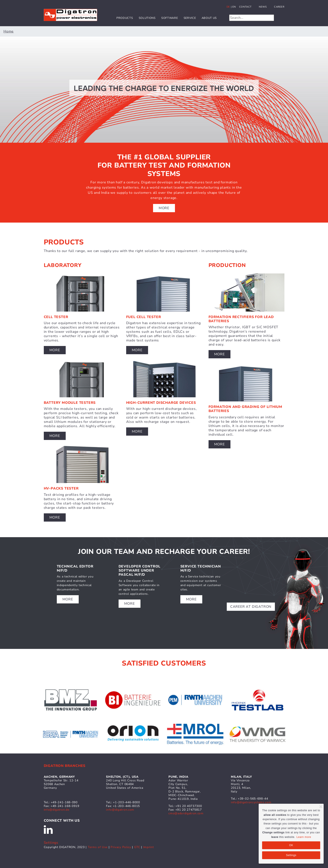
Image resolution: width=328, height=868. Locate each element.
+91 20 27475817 (189, 810)
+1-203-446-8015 (126, 806)
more (68, 599)
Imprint (149, 847)
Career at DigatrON (251, 607)
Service (190, 18)
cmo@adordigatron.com (186, 813)
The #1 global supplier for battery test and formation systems (164, 165)
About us (209, 18)
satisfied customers (164, 663)
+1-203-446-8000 (126, 802)
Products (125, 18)
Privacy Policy (121, 847)
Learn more (304, 837)
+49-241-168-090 (64, 802)
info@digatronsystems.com (251, 802)
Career (279, 7)
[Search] (252, 18)
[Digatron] (70, 15)
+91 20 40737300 (189, 806)
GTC (137, 847)
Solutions (147, 18)
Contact (245, 7)
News (263, 7)
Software (170, 18)
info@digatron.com (120, 810)
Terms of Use (98, 847)
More (164, 208)
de (228, 7)
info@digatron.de (57, 810)
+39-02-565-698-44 (253, 799)
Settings (51, 843)
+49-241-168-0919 (65, 806)
